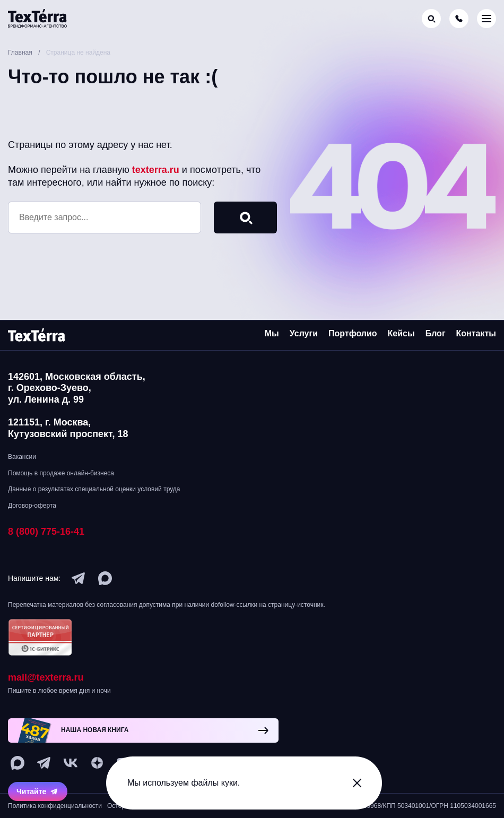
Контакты (476, 333)
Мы (272, 333)
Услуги (304, 333)
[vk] (71, 763)
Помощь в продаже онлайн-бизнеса (61, 473)
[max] (105, 578)
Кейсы (401, 333)
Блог (436, 333)
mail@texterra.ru (46, 677)
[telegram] (79, 578)
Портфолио (353, 333)
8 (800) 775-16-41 (46, 532)
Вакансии (22, 457)
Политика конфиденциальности (55, 806)
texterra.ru (156, 170)
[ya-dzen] (97, 763)
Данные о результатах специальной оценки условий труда (94, 489)
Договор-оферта (32, 506)
